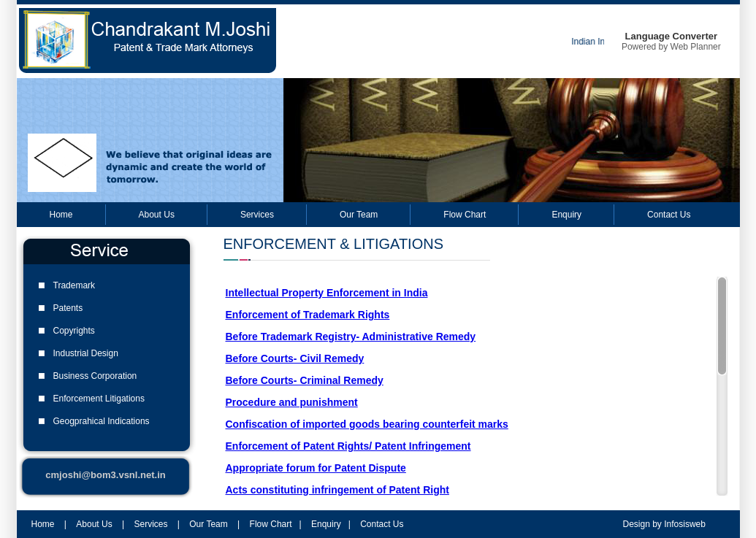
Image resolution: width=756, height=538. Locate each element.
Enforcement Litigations (99, 399)
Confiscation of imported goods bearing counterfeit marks (367, 424)
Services (257, 215)
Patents (68, 308)
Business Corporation (95, 376)
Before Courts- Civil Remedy (295, 358)
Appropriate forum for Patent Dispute (316, 468)
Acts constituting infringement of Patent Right (337, 490)
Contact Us (669, 215)
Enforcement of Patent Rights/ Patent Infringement (348, 446)
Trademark (75, 285)
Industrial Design (86, 353)
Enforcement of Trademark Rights (308, 315)
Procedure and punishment (292, 402)
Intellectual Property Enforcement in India (327, 293)
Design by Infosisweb (664, 524)
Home (61, 215)
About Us (157, 215)
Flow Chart (465, 215)
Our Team (359, 215)
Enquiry (566, 215)
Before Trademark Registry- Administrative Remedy (351, 337)
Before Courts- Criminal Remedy (305, 380)
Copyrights (74, 331)
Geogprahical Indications (102, 421)
